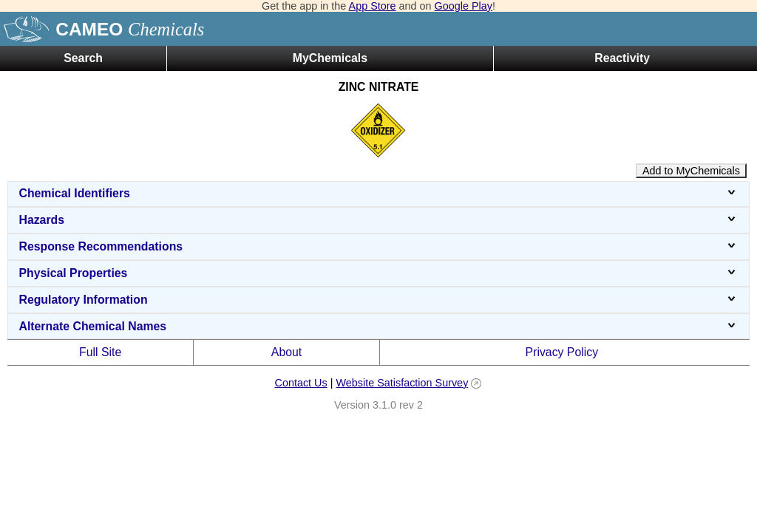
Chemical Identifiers (378, 193)
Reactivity (622, 58)
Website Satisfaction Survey (402, 383)
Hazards (378, 220)
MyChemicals (330, 58)
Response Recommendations (378, 246)
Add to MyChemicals (691, 171)
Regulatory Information (378, 300)
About (286, 352)
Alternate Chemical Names (378, 326)
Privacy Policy (562, 352)
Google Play (464, 6)
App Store (373, 6)
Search (83, 58)
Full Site (100, 352)
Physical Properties (378, 273)
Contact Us (301, 383)
